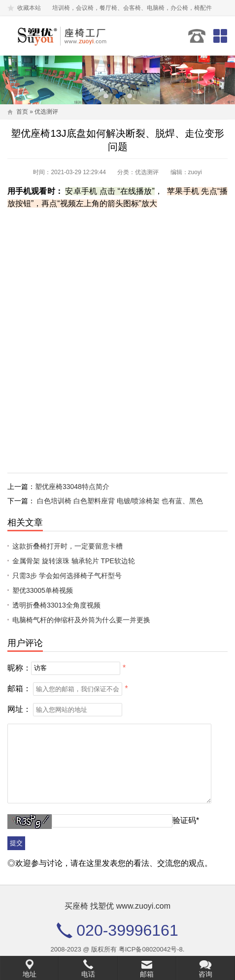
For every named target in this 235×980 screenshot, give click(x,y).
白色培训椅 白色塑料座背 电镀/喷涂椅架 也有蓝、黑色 (120, 501)
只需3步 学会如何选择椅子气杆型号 (67, 576)
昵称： (19, 667)
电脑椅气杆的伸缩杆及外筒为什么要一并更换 (81, 620)
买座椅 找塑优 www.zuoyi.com (117, 906)
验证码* (186, 820)
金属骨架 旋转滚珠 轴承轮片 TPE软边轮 (74, 561)
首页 (22, 112)
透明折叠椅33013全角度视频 (56, 605)
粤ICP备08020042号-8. (152, 949)
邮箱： (19, 689)
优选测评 (46, 112)
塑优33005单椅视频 (43, 590)
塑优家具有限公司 (63, 36)
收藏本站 (29, 8)
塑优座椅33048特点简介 (72, 487)
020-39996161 (197, 36)
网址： (19, 709)
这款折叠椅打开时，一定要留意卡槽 (67, 546)
